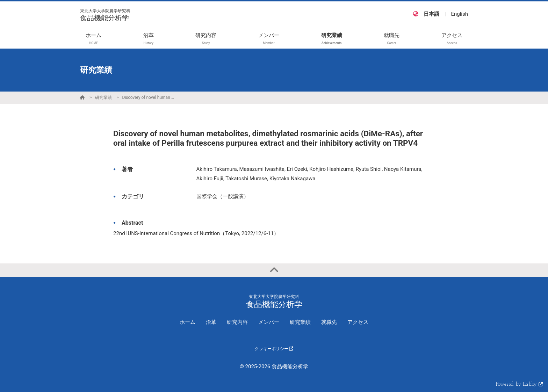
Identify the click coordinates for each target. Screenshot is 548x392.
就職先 (329, 322)
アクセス (358, 322)
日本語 (431, 14)
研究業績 (103, 97)
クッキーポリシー (274, 349)
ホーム (188, 322)
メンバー (269, 322)
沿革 (211, 322)
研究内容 (237, 322)
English (459, 14)
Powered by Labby (519, 384)
